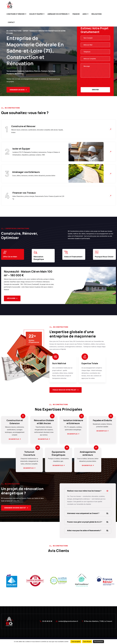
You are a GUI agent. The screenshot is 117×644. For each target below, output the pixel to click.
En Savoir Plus (15, 439)
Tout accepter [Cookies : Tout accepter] (76, 642)
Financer (76, 14)
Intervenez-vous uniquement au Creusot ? (83, 513)
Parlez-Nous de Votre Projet (66, 390)
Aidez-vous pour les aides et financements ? (84, 531)
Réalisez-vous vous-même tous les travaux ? (84, 491)
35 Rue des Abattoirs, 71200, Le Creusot (97, 621)
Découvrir (12, 298)
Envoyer (95, 90)
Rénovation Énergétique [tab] (39, 255)
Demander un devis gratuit (16, 508)
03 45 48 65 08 (46, 621)
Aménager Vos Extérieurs (58, 14)
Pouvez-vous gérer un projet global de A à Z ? (85, 522)
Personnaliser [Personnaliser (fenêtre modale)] (98, 642)
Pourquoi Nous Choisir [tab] (104, 254)
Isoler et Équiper (36, 14)
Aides (85, 14)
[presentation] (95, 83)
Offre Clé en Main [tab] (10, 254)
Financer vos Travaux (24, 193)
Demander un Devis (18, 90)
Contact (11, 22)
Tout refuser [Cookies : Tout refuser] (87, 642)
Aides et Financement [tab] (73, 254)
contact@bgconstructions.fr (67, 621)
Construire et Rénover (16, 14)
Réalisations (97, 14)
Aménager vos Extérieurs (26, 172)
